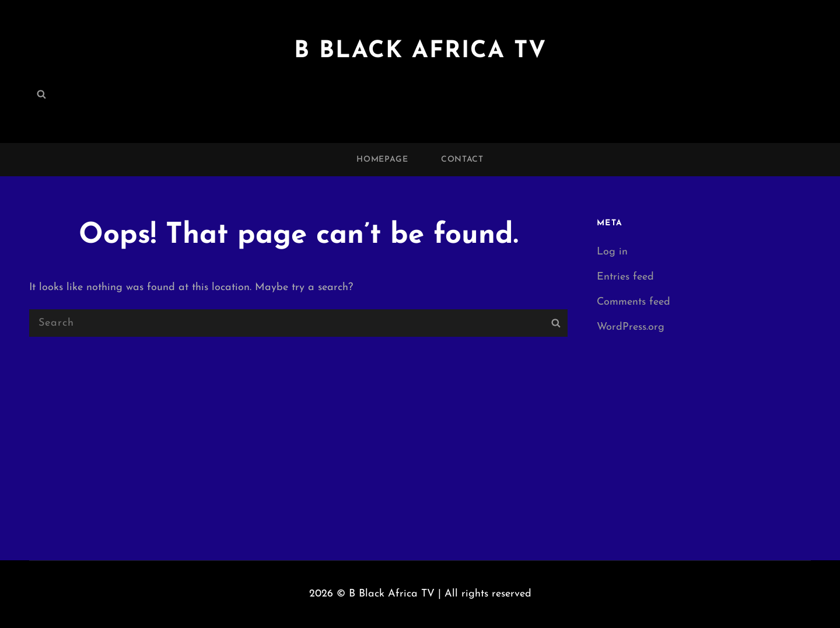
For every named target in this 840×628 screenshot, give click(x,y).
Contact (462, 160)
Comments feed (633, 302)
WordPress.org (631, 327)
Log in (612, 252)
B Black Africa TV (420, 51)
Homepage (382, 160)
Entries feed (625, 277)
